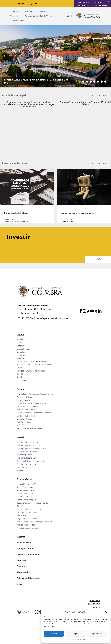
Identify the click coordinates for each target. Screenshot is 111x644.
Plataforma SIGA (24, 422)
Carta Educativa (24, 400)
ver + (106, 95)
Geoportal (22, 560)
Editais (20, 506)
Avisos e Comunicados (28, 554)
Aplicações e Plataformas (28, 487)
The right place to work (27, 458)
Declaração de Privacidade (75, 639)
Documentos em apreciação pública (32, 503)
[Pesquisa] (68, 16)
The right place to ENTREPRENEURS (32, 448)
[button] (106, 612)
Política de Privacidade (27, 525)
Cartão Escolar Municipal (28, 406)
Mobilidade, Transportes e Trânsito (32, 361)
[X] (96, 311)
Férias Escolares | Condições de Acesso (34, 413)
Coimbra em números (26, 464)
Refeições (21, 425)
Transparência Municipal (28, 528)
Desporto (21, 346)
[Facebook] (81, 311)
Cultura (20, 343)
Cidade (20, 335)
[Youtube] (92, 311)
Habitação (21, 355)
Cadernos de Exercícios (27, 397)
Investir (21, 437)
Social (19, 377)
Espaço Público (23, 349)
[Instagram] (84, 311)
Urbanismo (22, 380)
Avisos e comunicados (101, 4)
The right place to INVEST (28, 442)
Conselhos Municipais (26, 500)
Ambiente (21, 339)
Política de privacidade (94, 602)
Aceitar (54, 634)
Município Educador (25, 419)
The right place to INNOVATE (29, 445)
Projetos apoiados (24, 455)
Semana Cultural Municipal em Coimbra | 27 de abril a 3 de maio (36, 81)
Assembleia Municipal (26, 490)
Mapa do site (23, 572)
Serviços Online (25, 549)
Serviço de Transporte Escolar (30, 428)
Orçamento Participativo (27, 519)
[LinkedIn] (100, 311)
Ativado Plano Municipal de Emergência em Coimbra (30, 103)
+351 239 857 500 (25, 318)
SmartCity (21, 374)
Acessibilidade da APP (26, 484)
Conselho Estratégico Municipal (30, 461)
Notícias (20, 4)
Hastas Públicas (24, 515)
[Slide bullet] (80, 82)
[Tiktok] (88, 311)
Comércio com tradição (27, 452)
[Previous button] (5, 56)
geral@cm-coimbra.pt (27, 313)
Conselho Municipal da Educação (31, 403)
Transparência (24, 479)
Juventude (21, 358)
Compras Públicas (25, 497)
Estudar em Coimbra (26, 410)
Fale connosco (23, 467)
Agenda (34, 4)
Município (21, 352)
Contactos (22, 566)
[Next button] (106, 56)
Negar (75, 634)
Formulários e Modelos (27, 512)
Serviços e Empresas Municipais (31, 371)
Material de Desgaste (26, 416)
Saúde (19, 368)
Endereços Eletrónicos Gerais (29, 509)
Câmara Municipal (25, 493)
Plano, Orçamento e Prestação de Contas (34, 522)
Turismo (21, 537)
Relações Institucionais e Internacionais (34, 365)
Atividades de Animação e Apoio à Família (35, 394)
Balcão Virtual (24, 543)
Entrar (20, 584)
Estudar (21, 389)
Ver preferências (97, 634)
